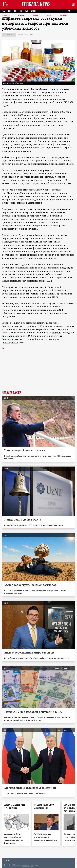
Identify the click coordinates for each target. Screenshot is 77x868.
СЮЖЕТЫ (64, 16)
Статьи (21, 16)
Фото (49, 16)
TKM (21, 11)
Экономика (29, 35)
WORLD (34, 11)
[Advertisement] (38, 372)
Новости (6, 16)
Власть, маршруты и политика (14, 806)
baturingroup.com (28, 866)
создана (57, 333)
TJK (15, 11)
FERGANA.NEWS (36, 4)
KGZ (10, 11)
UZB (27, 11)
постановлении (11, 99)
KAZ (4, 11)
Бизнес (20, 35)
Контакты (8, 860)
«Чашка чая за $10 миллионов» (44, 806)
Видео (36, 16)
